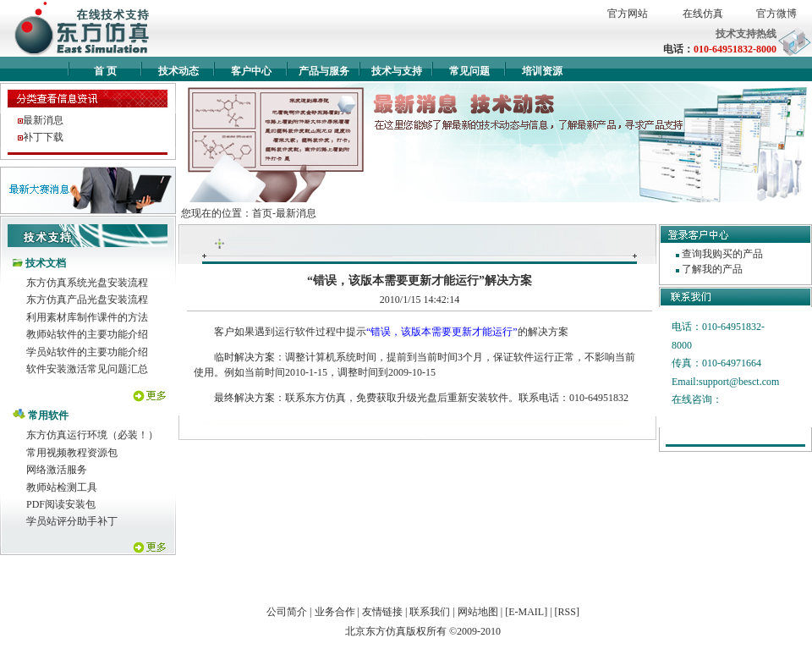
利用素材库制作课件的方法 (87, 317)
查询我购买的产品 (722, 254)
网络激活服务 (57, 470)
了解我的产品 (712, 269)
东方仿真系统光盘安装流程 (87, 283)
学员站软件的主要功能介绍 (87, 352)
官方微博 (776, 14)
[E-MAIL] (526, 612)
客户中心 (251, 71)
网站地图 (478, 612)
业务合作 (335, 612)
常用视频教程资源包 (72, 453)
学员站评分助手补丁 (72, 521)
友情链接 (382, 612)
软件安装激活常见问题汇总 (87, 369)
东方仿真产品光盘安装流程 (87, 300)
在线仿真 (703, 14)
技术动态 (178, 71)
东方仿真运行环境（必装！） (92, 435)
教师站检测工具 (62, 487)
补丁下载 (43, 137)
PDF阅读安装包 (61, 504)
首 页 (105, 71)
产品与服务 (324, 71)
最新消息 (43, 120)
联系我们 (430, 612)
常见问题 (469, 71)
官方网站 (628, 14)
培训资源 (542, 71)
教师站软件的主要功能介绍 (87, 334)
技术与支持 (397, 71)
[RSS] (567, 612)
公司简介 (287, 612)
